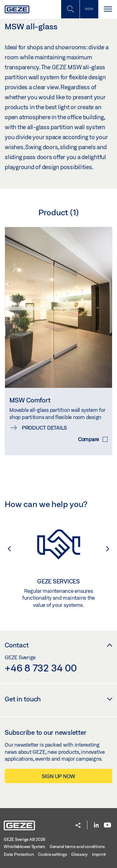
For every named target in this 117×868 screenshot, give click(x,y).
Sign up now (58, 776)
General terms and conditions (77, 846)
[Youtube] (107, 825)
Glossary (79, 854)
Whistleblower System (24, 846)
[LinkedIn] (96, 825)
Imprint (99, 854)
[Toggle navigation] (108, 9)
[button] (6, 549)
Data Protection (19, 854)
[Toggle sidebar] (89, 9)
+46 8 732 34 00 (41, 668)
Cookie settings (52, 854)
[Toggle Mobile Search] (70, 9)
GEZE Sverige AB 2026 (24, 839)
